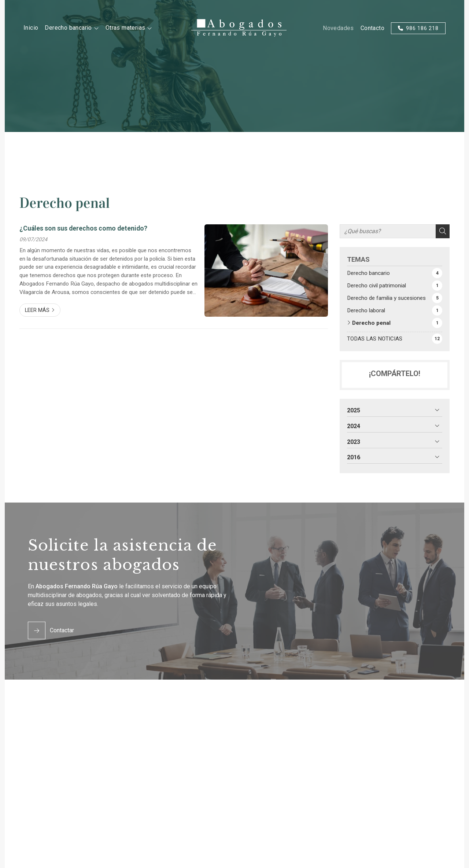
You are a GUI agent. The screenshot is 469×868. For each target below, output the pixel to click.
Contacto (372, 28)
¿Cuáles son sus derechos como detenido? (83, 228)
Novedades (338, 28)
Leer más (37, 310)
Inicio (31, 27)
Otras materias (125, 28)
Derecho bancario (68, 28)
